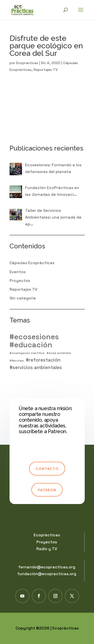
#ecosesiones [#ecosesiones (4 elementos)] (34, 337)
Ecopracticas (27, 63)
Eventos (18, 272)
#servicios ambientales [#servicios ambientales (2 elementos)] (36, 367)
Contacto (47, 469)
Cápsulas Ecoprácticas (32, 263)
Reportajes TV (46, 70)
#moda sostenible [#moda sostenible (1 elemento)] (59, 353)
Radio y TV (47, 549)
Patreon (47, 490)
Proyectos (20, 281)
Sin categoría (23, 298)
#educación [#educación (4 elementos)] (31, 345)
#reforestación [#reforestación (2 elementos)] (43, 360)
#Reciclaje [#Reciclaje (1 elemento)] (17, 361)
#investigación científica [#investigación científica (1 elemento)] (27, 353)
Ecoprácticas (47, 535)
